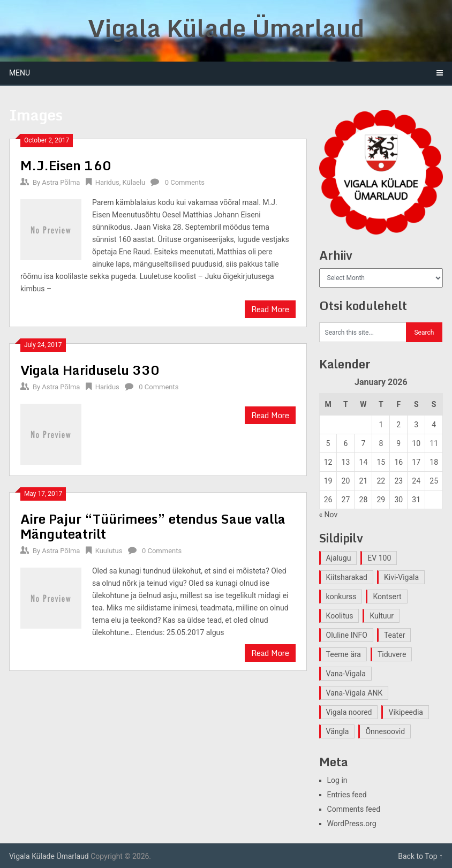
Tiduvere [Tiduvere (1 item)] (392, 654)
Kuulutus (109, 551)
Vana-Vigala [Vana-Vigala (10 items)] (346, 674)
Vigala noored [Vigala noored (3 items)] (349, 712)
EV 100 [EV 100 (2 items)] (379, 558)
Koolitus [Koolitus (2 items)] (340, 616)
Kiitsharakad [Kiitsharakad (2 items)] (347, 577)
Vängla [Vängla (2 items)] (338, 731)
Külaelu (134, 182)
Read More (270, 309)
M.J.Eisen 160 (66, 165)
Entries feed (347, 795)
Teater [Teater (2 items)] (394, 635)
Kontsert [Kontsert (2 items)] (387, 597)
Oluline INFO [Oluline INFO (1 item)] (347, 635)
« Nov (329, 515)
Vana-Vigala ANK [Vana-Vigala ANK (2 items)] (355, 693)
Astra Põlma (61, 182)
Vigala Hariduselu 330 (90, 370)
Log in (337, 780)
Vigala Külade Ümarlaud (226, 28)
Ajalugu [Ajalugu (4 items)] (339, 558)
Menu (20, 73)
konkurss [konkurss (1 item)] (341, 597)
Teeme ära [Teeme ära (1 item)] (344, 654)
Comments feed (354, 809)
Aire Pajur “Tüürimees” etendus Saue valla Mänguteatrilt (153, 526)
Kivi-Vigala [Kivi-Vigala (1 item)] (401, 577)
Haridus (107, 182)
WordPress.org (352, 824)
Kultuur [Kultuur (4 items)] (382, 616)
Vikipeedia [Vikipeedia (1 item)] (405, 712)
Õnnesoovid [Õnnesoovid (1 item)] (385, 731)
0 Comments (185, 182)
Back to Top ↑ (420, 856)
